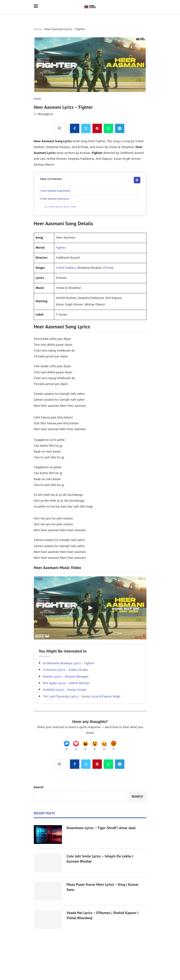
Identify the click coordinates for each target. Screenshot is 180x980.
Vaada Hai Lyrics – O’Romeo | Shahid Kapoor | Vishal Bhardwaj (103, 915)
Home (38, 29)
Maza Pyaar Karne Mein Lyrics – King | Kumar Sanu (103, 887)
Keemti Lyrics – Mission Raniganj (66, 677)
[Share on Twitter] (86, 128)
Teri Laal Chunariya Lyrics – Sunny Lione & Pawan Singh (82, 697)
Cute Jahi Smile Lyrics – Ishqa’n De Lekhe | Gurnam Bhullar (100, 859)
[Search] (144, 7)
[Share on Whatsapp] (108, 128)
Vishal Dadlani (66, 268)
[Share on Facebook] (75, 128)
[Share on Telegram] (120, 128)
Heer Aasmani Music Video (63, 207)
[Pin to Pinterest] (97, 128)
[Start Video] (90, 608)
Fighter (61, 248)
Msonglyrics (46, 114)
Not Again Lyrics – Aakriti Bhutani (66, 683)
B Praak (108, 268)
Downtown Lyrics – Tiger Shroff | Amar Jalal (101, 828)
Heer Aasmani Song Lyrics (56, 199)
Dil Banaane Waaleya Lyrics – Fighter (69, 663)
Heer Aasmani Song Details (56, 191)
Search (39, 787)
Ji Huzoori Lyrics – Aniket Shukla (65, 670)
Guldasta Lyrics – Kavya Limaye (65, 690)
